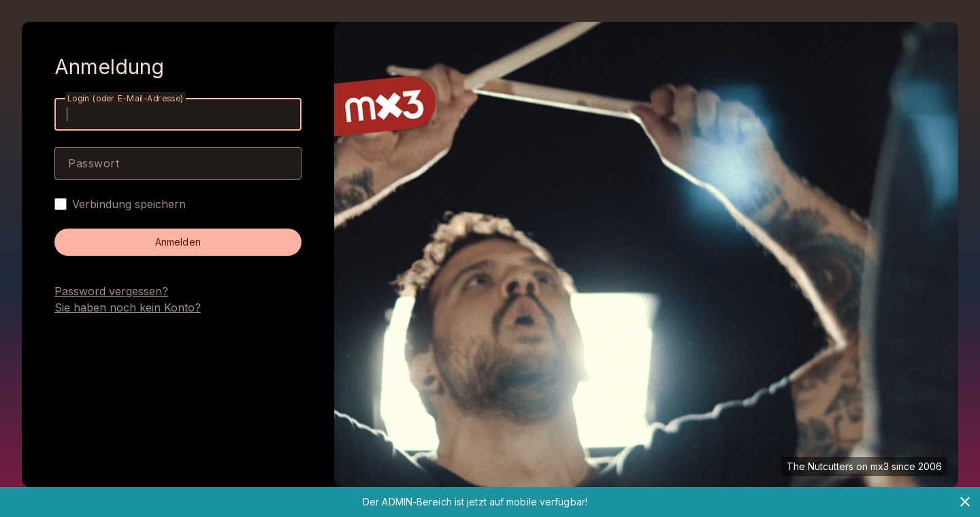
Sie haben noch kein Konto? (128, 307)
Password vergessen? (111, 291)
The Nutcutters (820, 466)
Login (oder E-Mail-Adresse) (126, 98)
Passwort (94, 163)
